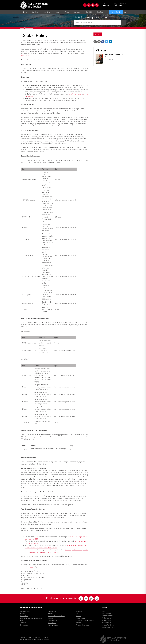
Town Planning (81, 618)
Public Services (53, 620)
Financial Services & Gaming (57, 616)
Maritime (51, 618)
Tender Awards (106, 618)
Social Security (53, 623)
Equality (50, 613)
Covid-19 (89, 12)
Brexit (58, 12)
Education (23, 623)
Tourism (79, 616)
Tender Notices (106, 620)
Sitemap (46, 637)
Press (67, 12)
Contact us (23, 637)
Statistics (79, 611)
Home (25, 12)
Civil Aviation (24, 616)
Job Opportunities (107, 616)
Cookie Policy (30, 28)
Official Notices (106, 623)
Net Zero (100, 12)
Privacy (30, 637)
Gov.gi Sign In (116, 12)
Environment (52, 611)
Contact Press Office (108, 627)
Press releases (106, 613)
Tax (77, 613)
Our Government (25, 611)
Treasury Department (83, 625)
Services (35, 12)
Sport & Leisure (53, 625)
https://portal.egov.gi (75, 94)
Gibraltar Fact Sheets (108, 625)
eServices (47, 12)
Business (23, 613)
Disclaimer (46, 640)
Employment (24, 625)
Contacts (77, 12)
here (32, 566)
